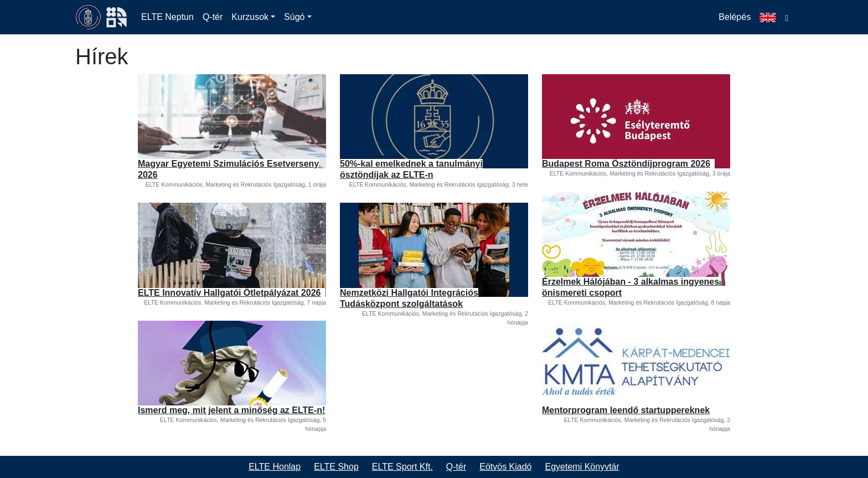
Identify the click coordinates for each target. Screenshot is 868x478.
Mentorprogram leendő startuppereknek (626, 410)
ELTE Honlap (275, 467)
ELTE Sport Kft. (402, 467)
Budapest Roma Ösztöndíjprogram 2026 (626, 164)
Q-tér (213, 17)
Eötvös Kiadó (505, 467)
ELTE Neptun (167, 17)
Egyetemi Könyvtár (582, 467)
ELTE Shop (336, 467)
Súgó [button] (294, 17)
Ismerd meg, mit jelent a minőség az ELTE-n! (231, 410)
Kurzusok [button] (250, 17)
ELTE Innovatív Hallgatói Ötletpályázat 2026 (229, 293)
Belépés (735, 17)
